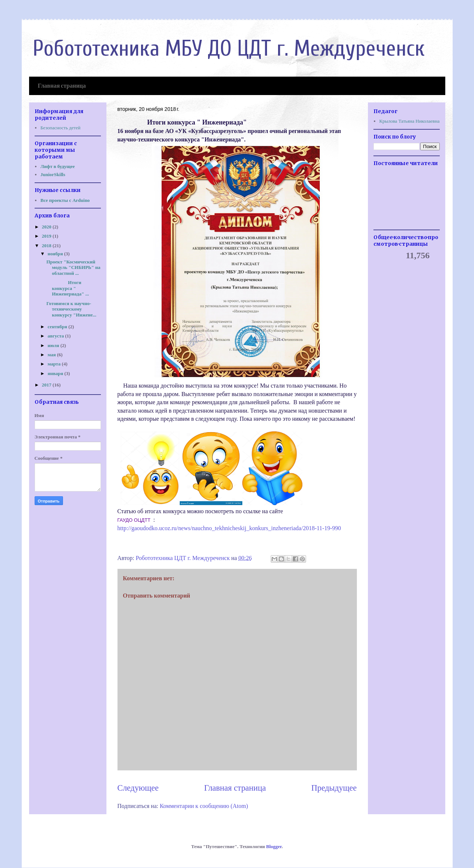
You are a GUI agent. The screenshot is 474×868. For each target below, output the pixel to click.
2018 (47, 246)
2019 (47, 236)
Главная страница (62, 86)
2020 (47, 227)
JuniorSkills (53, 174)
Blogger (274, 846)
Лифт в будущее (58, 166)
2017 (47, 385)
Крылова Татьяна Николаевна (410, 121)
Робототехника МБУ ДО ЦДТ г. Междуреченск (229, 49)
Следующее (138, 788)
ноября (56, 254)
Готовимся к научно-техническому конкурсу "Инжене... (71, 309)
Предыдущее (334, 788)
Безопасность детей (61, 128)
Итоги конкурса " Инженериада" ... (68, 288)
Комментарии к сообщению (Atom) (204, 806)
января (56, 373)
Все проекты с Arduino (65, 200)
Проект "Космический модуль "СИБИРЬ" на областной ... (73, 267)
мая (52, 355)
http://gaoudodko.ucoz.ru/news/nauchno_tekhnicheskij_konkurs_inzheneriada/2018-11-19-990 (229, 528)
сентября (58, 327)
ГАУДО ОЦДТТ (135, 520)
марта (55, 364)
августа (56, 336)
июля (54, 345)
